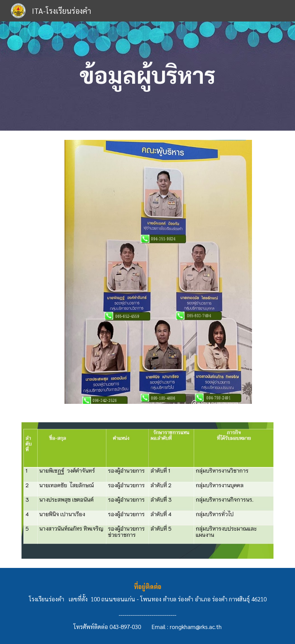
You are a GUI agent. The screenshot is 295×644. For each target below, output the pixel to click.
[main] (147, 76)
